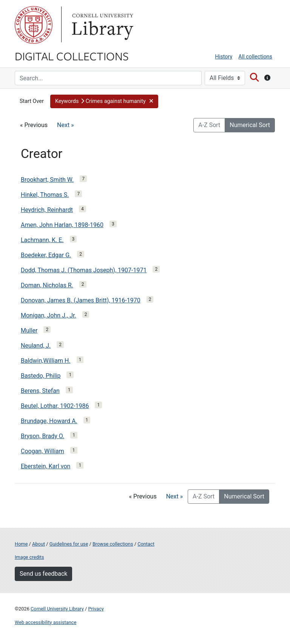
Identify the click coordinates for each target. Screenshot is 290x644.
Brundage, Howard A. (49, 421)
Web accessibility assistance (46, 622)
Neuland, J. (36, 346)
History (224, 57)
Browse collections (113, 544)
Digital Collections (72, 56)
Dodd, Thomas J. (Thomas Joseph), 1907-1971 (84, 270)
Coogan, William (42, 451)
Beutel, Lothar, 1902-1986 (55, 406)
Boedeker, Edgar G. (46, 255)
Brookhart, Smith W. (47, 180)
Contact (146, 544)
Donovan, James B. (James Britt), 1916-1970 (81, 300)
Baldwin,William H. (46, 361)
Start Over (32, 101)
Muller (29, 330)
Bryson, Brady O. (42, 436)
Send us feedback (43, 574)
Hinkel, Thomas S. (45, 195)
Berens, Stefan (40, 391)
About (39, 544)
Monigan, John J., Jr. (49, 315)
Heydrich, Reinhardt (47, 210)
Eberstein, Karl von (46, 466)
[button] (104, 101)
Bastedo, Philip (41, 376)
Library (102, 25)
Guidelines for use (69, 544)
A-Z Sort (209, 125)
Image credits (29, 557)
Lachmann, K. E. (42, 240)
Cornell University (34, 25)
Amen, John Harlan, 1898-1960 (62, 225)
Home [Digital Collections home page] (21, 544)
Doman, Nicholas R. (47, 285)
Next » (66, 125)
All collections (255, 57)
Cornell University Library (57, 609)
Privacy (96, 609)
